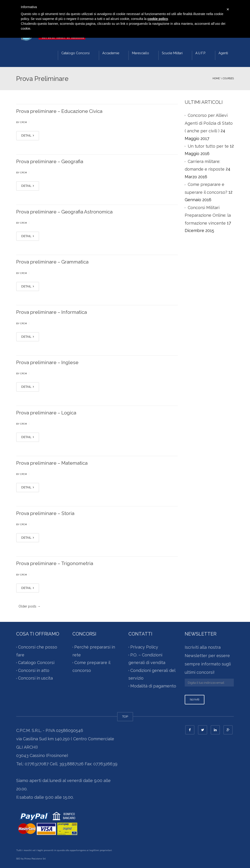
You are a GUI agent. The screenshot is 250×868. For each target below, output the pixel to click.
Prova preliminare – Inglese (47, 362)
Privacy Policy (144, 647)
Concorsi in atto (34, 670)
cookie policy (158, 19)
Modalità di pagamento (153, 686)
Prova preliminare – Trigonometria (55, 563)
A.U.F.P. (201, 53)
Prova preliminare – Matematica (52, 463)
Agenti (223, 53)
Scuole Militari (172, 53)
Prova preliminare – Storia (45, 513)
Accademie (111, 53)
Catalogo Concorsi (75, 53)
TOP (125, 717)
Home (216, 78)
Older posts (30, 606)
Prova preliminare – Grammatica (52, 262)
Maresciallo (141, 53)
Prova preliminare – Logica (46, 413)
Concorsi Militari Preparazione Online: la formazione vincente (208, 215)
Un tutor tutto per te (208, 146)
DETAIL (28, 135)
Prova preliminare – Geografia (50, 161)
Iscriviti (195, 699)
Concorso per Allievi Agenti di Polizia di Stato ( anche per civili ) (209, 123)
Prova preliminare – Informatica (52, 312)
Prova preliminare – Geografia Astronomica (64, 212)
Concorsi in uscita (35, 678)
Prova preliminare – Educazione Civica (59, 111)
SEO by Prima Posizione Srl (31, 859)
